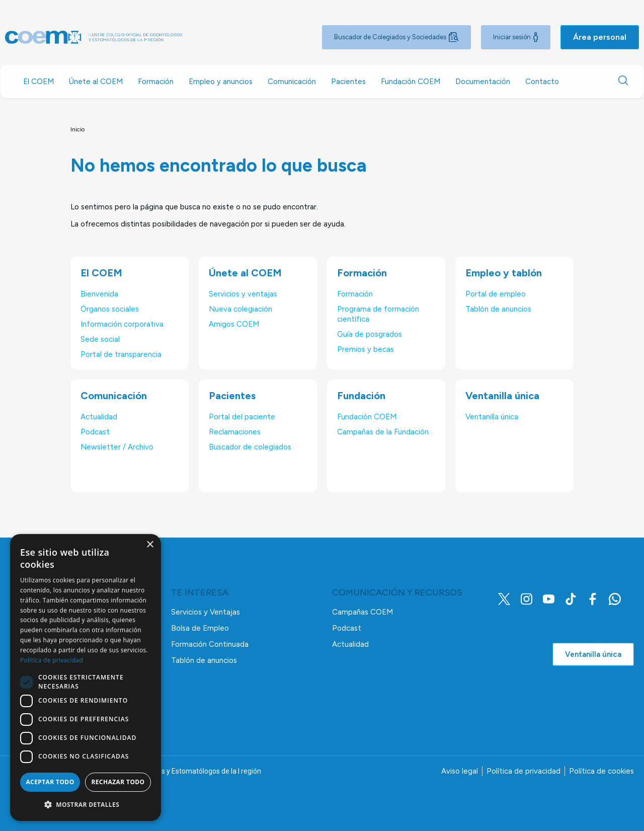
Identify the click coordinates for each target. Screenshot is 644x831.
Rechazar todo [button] (118, 782)
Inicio (77, 129)
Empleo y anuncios (221, 82)
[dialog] (86, 677)
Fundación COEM (411, 82)
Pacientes (348, 82)
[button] (86, 805)
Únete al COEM (96, 82)
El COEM (38, 82)
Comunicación (292, 82)
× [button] (150, 545)
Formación (156, 82)
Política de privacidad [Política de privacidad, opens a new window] (52, 660)
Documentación (483, 82)
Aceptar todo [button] (50, 782)
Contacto (542, 82)
